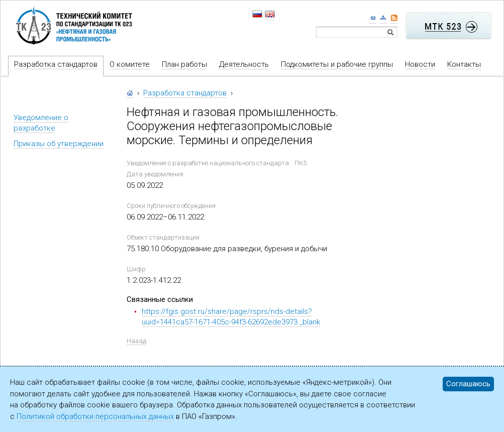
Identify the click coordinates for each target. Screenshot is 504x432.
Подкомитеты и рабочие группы (337, 64)
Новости (420, 64)
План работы (184, 64)
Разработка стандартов (56, 64)
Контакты (464, 64)
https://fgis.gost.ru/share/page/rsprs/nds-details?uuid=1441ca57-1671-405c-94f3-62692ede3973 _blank (231, 317)
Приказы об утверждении (59, 144)
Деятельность (244, 64)
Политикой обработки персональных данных (95, 416)
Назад (136, 341)
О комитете (130, 64)
